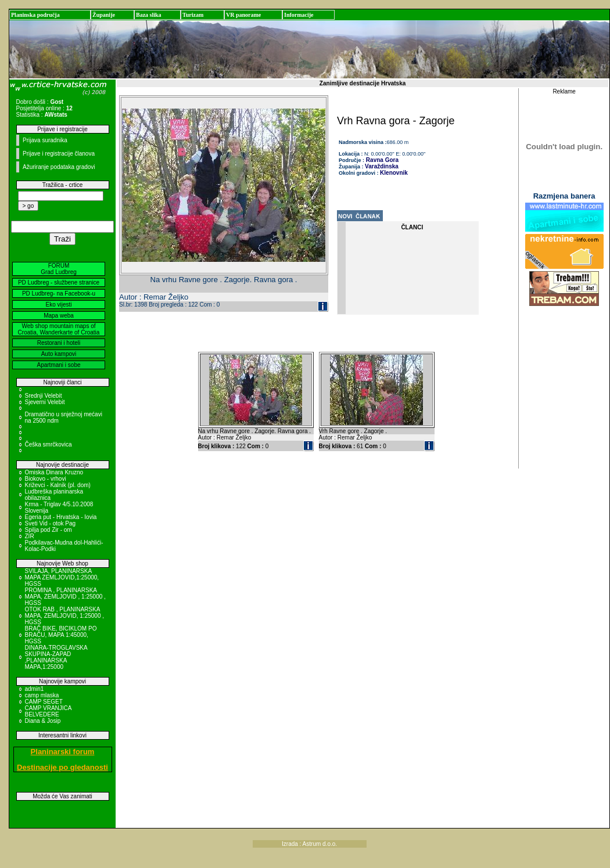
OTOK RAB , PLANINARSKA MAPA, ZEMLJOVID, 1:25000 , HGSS (65, 616)
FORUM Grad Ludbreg (59, 269)
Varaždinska (382, 166)
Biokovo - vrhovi (46, 479)
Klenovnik (394, 173)
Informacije (299, 15)
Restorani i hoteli (59, 343)
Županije (104, 15)
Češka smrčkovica (49, 444)
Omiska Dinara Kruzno (54, 472)
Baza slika (149, 15)
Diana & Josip (43, 721)
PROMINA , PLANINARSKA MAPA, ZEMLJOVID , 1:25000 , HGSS (65, 597)
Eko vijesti (58, 305)
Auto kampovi (59, 354)
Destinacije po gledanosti (62, 767)
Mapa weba (59, 316)
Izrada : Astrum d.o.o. (309, 844)
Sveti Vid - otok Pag (51, 523)
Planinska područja (35, 15)
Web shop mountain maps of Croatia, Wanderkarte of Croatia (59, 329)
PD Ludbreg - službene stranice (59, 282)
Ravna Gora (381, 160)
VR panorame (243, 15)
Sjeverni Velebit (45, 402)
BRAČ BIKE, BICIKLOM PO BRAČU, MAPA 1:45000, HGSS (61, 635)
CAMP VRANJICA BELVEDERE (48, 711)
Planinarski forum (63, 752)
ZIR (30, 536)
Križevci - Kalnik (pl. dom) (58, 485)
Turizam (193, 15)
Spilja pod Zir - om (49, 530)
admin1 (35, 689)
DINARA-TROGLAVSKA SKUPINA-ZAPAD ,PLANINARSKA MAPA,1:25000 (56, 657)
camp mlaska (42, 695)
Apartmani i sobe (58, 365)
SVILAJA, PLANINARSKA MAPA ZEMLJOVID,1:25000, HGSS (62, 577)
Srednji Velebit (44, 396)
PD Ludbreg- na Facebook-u (59, 293)
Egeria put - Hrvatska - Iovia (61, 517)
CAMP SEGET (44, 702)
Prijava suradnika (45, 140)
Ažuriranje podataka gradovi (59, 167)
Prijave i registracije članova (59, 154)
